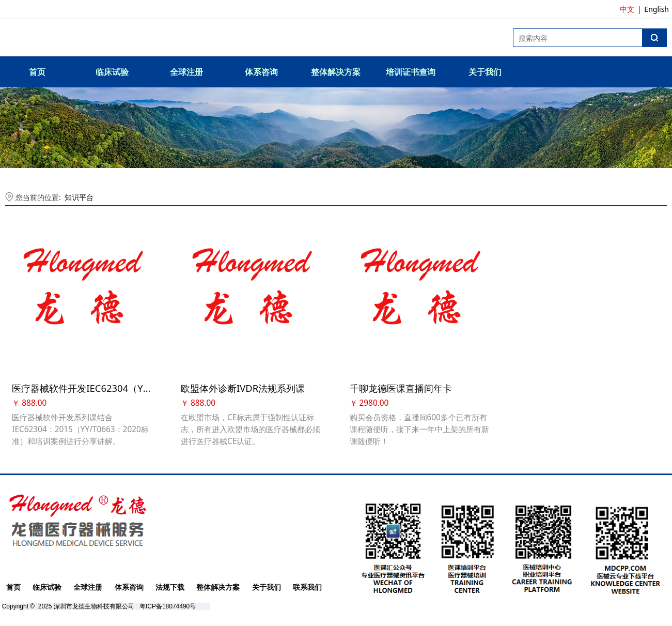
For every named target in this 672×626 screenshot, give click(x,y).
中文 (627, 9)
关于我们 (485, 72)
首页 (37, 72)
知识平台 (79, 197)
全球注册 (186, 72)
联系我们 (307, 585)
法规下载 (170, 585)
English (657, 9)
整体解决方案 (336, 72)
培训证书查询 (411, 72)
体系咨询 (261, 72)
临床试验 (112, 72)
